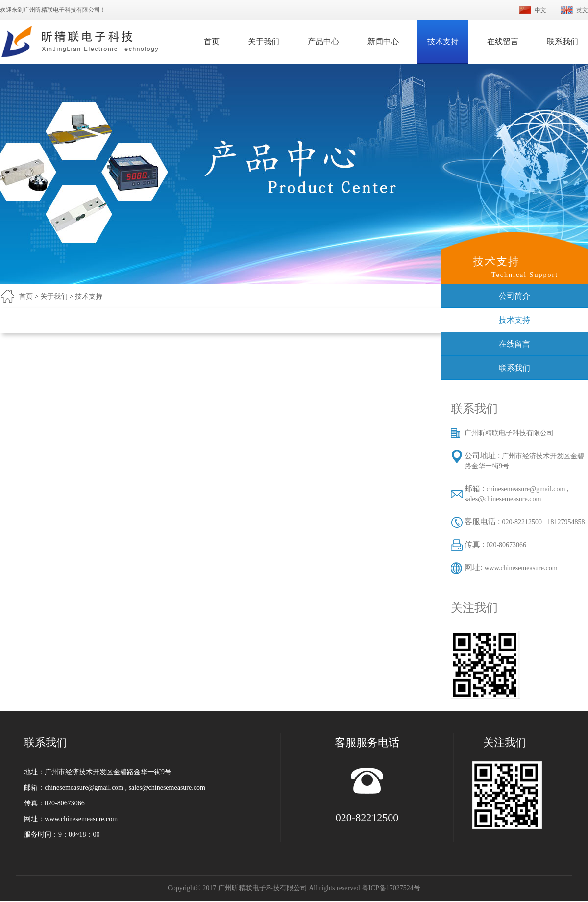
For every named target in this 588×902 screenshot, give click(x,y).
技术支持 (443, 41)
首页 (212, 41)
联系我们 (563, 41)
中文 (540, 10)
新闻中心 (383, 41)
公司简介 (514, 296)
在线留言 (503, 41)
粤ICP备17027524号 (391, 888)
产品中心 (323, 41)
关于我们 (264, 41)
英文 (582, 10)
